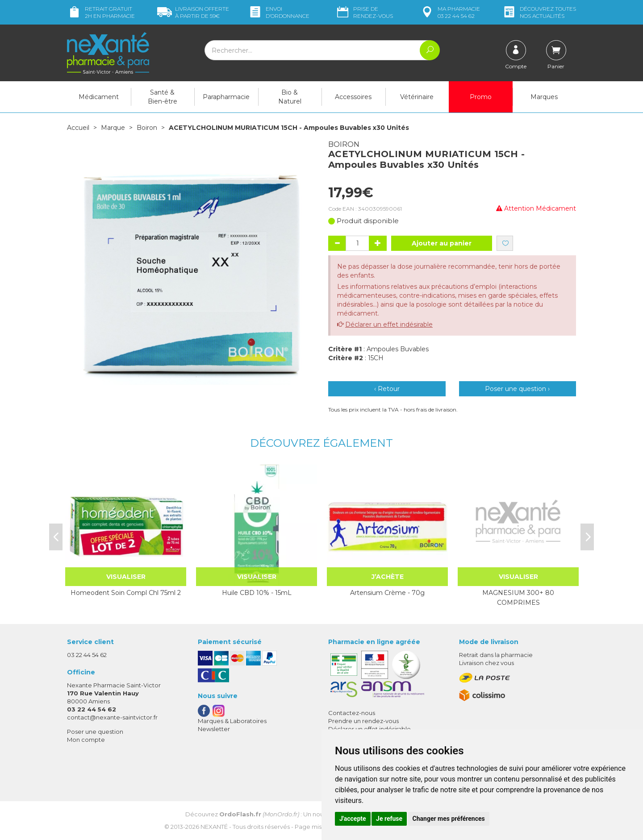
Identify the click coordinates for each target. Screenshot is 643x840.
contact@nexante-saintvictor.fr (112, 717)
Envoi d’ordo (279, 12)
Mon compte (86, 740)
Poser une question (95, 732)
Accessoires (353, 97)
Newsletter (214, 729)
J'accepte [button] (353, 819)
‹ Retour (387, 389)
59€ (193, 12)
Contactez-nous (352, 713)
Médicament (99, 97)
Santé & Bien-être (163, 97)
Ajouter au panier (442, 243)
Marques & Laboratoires (232, 721)
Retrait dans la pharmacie (496, 655)
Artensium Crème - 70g (387, 593)
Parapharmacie (226, 97)
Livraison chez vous (486, 663)
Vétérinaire (417, 97)
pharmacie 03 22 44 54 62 (450, 12)
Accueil (78, 128)
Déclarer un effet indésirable (389, 324)
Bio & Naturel (290, 97)
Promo (481, 97)
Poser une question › (517, 389)
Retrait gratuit (101, 12)
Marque (113, 128)
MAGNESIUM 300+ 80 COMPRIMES (518, 598)
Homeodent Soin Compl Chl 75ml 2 (126, 593)
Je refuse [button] (389, 819)
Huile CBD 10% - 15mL (257, 593)
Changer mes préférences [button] (449, 819)
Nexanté (214, 827)
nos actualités (539, 12)
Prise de (364, 12)
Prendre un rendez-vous (363, 721)
